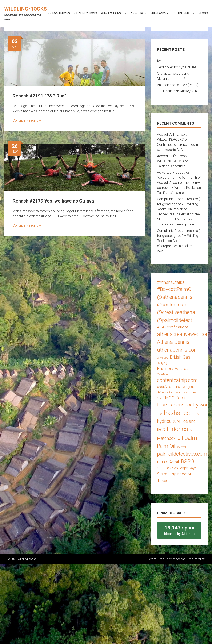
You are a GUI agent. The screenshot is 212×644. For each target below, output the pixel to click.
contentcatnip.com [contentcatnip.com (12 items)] (177, 380)
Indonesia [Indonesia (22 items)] (180, 429)
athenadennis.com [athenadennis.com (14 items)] (178, 350)
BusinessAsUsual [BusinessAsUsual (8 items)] (174, 369)
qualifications (86, 13)
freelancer (160, 13)
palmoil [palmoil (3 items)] (181, 447)
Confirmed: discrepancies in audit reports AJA (179, 246)
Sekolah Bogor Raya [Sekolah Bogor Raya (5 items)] (181, 468)
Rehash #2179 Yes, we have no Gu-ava (53, 201)
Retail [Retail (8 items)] (174, 462)
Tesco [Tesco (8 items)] (163, 481)
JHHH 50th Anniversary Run (177, 91)
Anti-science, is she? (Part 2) (178, 85)
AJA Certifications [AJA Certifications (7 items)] (173, 327)
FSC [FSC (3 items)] (160, 414)
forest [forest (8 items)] (182, 398)
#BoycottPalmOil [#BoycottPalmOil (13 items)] (175, 289)
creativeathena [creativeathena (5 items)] (169, 387)
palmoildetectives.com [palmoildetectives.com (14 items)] (182, 454)
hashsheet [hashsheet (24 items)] (178, 413)
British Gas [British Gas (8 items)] (180, 357)
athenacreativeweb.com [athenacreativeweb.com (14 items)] (184, 334)
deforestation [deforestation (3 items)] (165, 392)
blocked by (179, 530)
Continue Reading (27, 120)
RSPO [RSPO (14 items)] (187, 462)
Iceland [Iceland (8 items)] (189, 421)
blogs (203, 13)
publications (111, 13)
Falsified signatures (171, 166)
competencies (59, 13)
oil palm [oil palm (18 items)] (187, 438)
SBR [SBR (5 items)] (160, 468)
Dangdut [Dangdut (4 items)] (188, 387)
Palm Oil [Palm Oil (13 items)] (166, 446)
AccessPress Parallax (190, 559)
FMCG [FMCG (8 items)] (169, 398)
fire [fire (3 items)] (159, 398)
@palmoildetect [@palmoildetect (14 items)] (175, 320)
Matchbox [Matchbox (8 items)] (166, 438)
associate (139, 13)
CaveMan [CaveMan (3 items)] (163, 374)
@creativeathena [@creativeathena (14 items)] (176, 312)
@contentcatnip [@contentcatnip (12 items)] (174, 305)
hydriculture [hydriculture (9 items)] (169, 421)
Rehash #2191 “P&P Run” (39, 96)
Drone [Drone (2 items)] (193, 392)
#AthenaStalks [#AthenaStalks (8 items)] (171, 282)
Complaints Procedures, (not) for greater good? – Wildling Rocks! (179, 204)
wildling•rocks (25, 9)
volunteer (181, 13)
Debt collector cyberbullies (177, 67)
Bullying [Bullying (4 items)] (162, 363)
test (160, 61)
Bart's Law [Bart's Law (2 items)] (163, 358)
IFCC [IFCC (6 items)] (161, 430)
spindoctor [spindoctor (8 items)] (182, 474)
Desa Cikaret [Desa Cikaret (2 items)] (181, 392)
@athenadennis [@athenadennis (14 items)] (175, 297)
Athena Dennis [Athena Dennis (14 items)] (173, 342)
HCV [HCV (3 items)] (196, 414)
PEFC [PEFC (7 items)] (162, 462)
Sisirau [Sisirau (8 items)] (163, 474)
